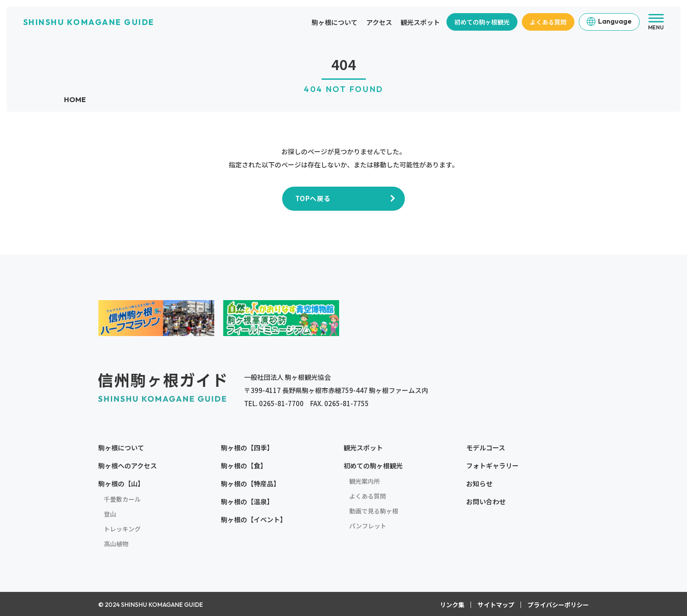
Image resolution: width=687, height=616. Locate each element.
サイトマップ (496, 604)
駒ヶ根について (335, 22)
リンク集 (452, 604)
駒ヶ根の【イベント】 (254, 519)
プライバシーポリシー (558, 604)
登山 (110, 513)
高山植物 (116, 543)
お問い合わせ (486, 501)
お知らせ (479, 483)
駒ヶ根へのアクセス (127, 465)
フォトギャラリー (492, 465)
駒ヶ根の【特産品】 (250, 483)
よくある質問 (548, 22)
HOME (75, 99)
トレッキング (122, 528)
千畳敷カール (122, 499)
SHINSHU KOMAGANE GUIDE (89, 22)
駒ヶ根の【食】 (244, 465)
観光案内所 (365, 481)
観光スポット (420, 22)
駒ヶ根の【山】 (121, 483)
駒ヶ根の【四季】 (247, 447)
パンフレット (368, 525)
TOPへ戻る (313, 198)
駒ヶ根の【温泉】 (247, 501)
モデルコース (486, 447)
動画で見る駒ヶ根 (374, 510)
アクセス (379, 22)
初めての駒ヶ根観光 (482, 22)
